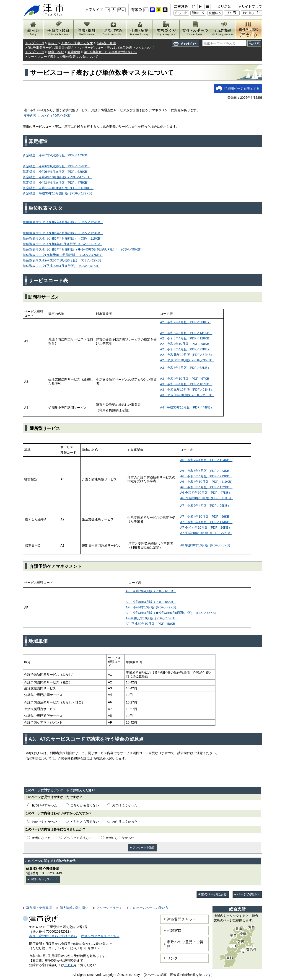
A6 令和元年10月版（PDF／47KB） (206, 493)
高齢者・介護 (106, 43)
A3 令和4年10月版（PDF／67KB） (186, 379)
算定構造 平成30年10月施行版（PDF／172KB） (58, 193)
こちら (69, 965)
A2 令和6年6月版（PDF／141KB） (186, 333)
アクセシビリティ (109, 908)
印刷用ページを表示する (242, 88)
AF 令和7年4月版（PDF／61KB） (151, 591)
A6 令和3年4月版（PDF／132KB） (206, 487)
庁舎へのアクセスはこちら (100, 936)
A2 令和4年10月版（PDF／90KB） (186, 344)
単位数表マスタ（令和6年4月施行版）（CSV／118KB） (63, 238)
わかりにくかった (125, 822)
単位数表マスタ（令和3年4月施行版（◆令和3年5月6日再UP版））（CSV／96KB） (83, 249)
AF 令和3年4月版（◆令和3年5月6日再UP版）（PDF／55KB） (172, 613)
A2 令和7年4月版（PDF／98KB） (185, 322)
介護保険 (74, 52)
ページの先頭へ (248, 894)
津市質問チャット (181, 919)
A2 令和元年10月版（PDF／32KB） (187, 355)
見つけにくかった (125, 805)
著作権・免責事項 (39, 908)
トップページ (35, 43)
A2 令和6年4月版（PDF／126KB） (186, 338)
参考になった (41, 838)
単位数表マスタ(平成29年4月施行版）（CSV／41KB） (62, 266)
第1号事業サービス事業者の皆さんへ (54, 48)
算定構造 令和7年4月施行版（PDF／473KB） (57, 155)
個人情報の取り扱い (74, 908)
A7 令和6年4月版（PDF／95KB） (205, 506)
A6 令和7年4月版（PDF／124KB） (206, 460)
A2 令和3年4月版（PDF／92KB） (185, 349)
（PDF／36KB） (187, 360)
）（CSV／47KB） (63, 255)
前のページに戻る (214, 894)
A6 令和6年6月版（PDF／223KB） (206, 471)
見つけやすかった (44, 805)
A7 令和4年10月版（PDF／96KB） (206, 517)
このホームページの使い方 (149, 908)
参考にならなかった (120, 838)
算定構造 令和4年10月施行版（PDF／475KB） (57, 177)
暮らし (53, 43)
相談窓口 (174, 931)
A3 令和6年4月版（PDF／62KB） (185, 368)
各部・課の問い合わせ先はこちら (53, 936)
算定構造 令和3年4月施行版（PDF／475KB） (57, 183)
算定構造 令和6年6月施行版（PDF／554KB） (57, 166)
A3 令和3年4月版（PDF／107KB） (186, 384)
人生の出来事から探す (77, 43)
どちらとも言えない (85, 805)
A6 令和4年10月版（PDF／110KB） (207, 482)
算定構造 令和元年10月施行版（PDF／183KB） (58, 188)
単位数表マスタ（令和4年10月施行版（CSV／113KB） (62, 244)
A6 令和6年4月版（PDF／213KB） (206, 476)
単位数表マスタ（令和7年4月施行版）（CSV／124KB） (63, 222)
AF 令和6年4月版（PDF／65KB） (151, 602)
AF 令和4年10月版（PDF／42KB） (152, 607)
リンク (172, 958)
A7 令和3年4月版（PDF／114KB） (206, 522)
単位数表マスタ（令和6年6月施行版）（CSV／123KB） (63, 233)
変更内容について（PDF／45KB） (48, 116)
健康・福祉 (56, 52)
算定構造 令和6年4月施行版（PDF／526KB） (57, 172)
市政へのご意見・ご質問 (185, 944)
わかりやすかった (44, 822)
